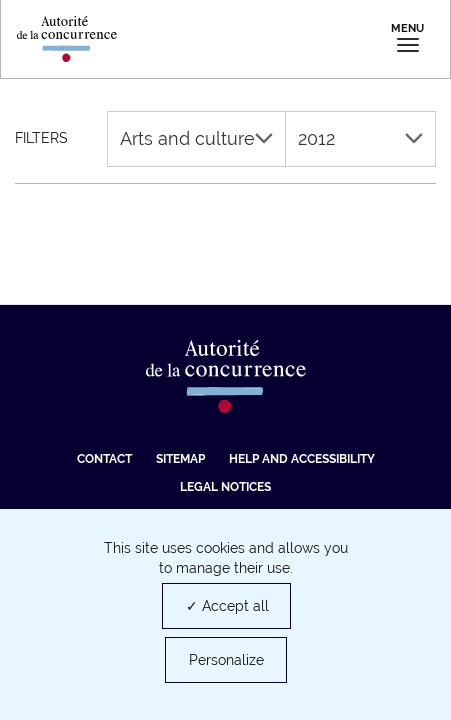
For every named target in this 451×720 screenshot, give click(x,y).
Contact (104, 459)
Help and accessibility (302, 459)
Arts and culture (196, 138)
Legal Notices (225, 487)
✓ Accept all (227, 606)
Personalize (226, 660)
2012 (360, 138)
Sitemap (180, 459)
